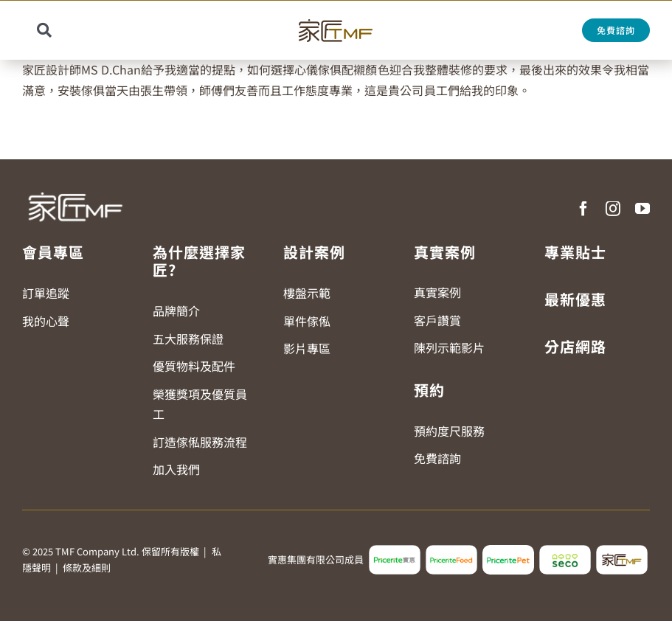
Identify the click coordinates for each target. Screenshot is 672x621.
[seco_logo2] (565, 551)
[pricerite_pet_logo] (508, 551)
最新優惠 (575, 299)
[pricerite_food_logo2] (451, 551)
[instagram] (613, 209)
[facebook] (583, 209)
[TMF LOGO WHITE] (75, 187)
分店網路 (575, 346)
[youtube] (642, 209)
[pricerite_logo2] (395, 551)
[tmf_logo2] (622, 551)
